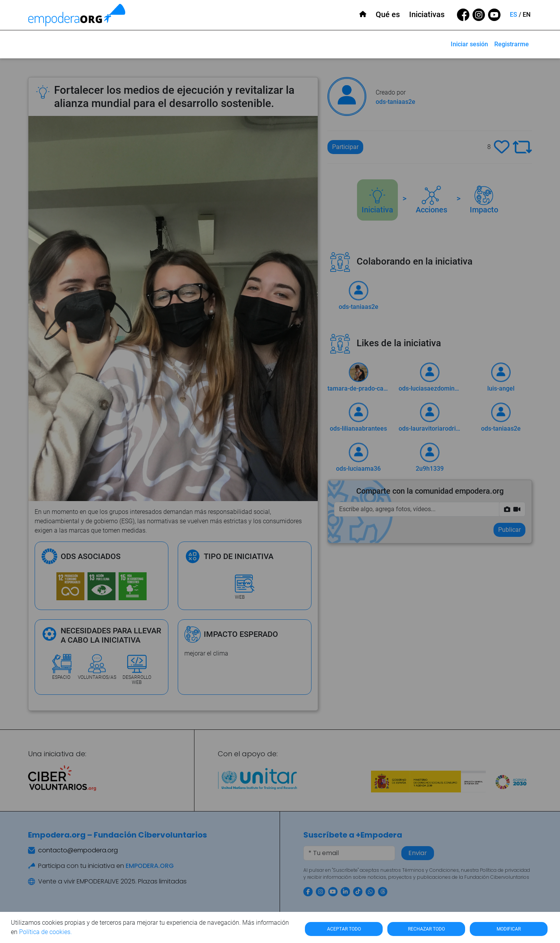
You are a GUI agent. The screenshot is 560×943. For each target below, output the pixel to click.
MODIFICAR (509, 929)
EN (527, 15)
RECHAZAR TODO (426, 929)
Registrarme (512, 44)
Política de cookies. (45, 932)
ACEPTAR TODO (344, 929)
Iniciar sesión (469, 44)
